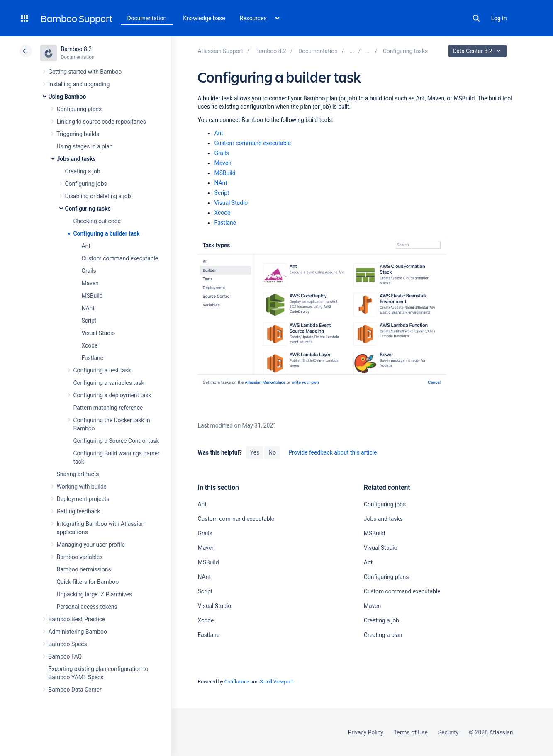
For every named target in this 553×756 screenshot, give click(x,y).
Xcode (90, 345)
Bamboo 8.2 (77, 49)
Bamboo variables (80, 557)
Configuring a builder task (107, 233)
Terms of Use (411, 732)
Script (89, 321)
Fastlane (93, 358)
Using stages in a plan (85, 146)
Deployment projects (83, 499)
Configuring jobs (86, 184)
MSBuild (92, 296)
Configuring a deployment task (112, 395)
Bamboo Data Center (75, 690)
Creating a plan (383, 635)
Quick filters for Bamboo (88, 582)
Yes (255, 452)
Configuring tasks (88, 209)
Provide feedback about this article (333, 452)
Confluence (237, 682)
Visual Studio (99, 333)
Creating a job (83, 171)
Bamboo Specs (68, 644)
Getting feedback (79, 511)
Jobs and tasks (76, 159)
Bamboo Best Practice (77, 619)
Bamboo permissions (84, 569)
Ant (86, 246)
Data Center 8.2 (479, 51)
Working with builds (82, 486)
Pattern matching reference (108, 408)
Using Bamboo (67, 97)
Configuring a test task (102, 370)
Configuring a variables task (109, 383)
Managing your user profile (91, 545)
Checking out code (97, 221)
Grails (89, 271)
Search (476, 18)
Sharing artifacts (78, 474)
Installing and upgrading (79, 84)
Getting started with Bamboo (85, 72)
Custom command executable (120, 258)
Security (448, 732)
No (272, 452)
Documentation (147, 18)
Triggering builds (78, 134)
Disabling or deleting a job (98, 196)
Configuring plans (79, 109)
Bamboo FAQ (65, 656)
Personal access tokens (87, 607)
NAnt (88, 308)
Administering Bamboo (78, 632)
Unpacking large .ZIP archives (95, 594)
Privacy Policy (366, 732)
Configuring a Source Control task (116, 441)
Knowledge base (204, 18)
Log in (499, 18)
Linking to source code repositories (101, 122)
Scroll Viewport (276, 682)
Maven (90, 283)
